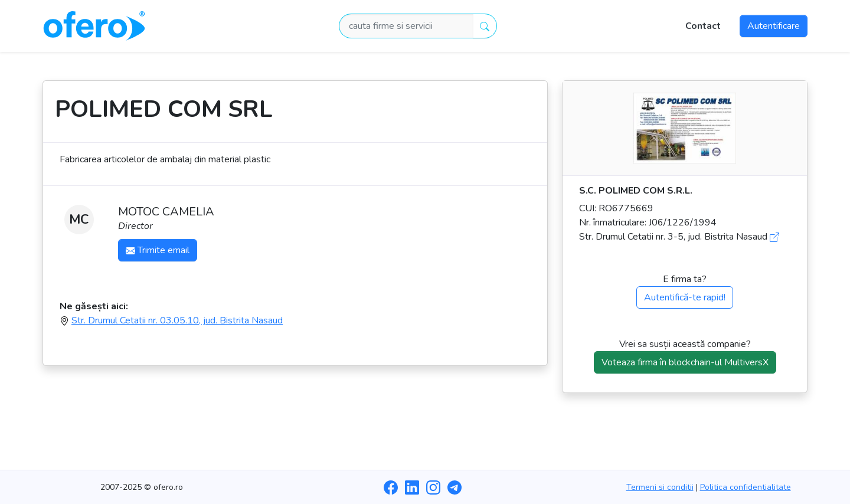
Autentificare (774, 26)
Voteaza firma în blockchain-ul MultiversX (685, 362)
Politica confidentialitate (746, 487)
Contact (703, 26)
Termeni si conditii (660, 487)
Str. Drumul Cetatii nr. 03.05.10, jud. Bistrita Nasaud (177, 320)
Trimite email (158, 250)
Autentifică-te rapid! (685, 297)
